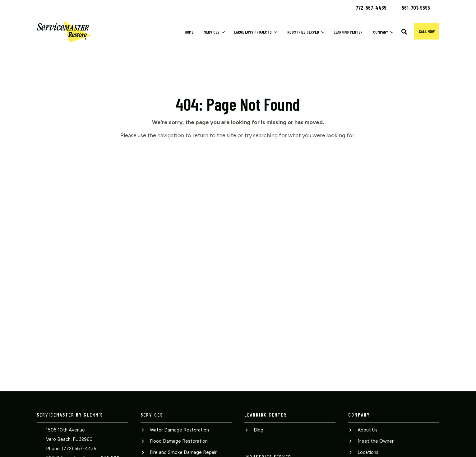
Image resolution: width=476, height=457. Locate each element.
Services (212, 32)
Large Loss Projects (253, 32)
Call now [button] (427, 31)
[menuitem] (371, 7)
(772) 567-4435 (79, 449)
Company (381, 32)
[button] (404, 32)
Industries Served (303, 32)
